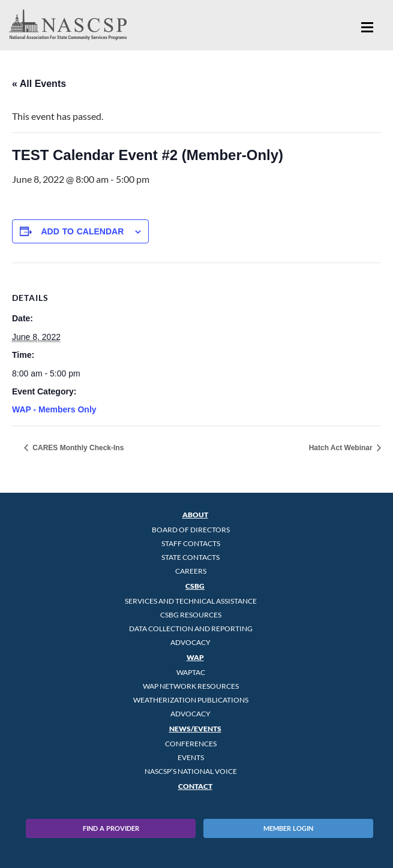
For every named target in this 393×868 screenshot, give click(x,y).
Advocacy (190, 642)
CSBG (195, 586)
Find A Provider (111, 828)
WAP (195, 657)
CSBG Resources (191, 615)
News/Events (195, 729)
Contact (195, 786)
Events (191, 757)
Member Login (288, 828)
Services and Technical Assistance (191, 601)
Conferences (191, 744)
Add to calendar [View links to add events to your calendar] (82, 231)
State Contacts (190, 557)
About (195, 515)
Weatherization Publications (191, 700)
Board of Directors (191, 530)
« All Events (39, 84)
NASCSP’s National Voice (191, 771)
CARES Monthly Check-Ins (77, 448)
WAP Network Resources (191, 686)
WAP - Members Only (54, 409)
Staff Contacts (191, 543)
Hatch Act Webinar (342, 448)
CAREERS (191, 571)
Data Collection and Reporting (191, 629)
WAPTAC (191, 672)
